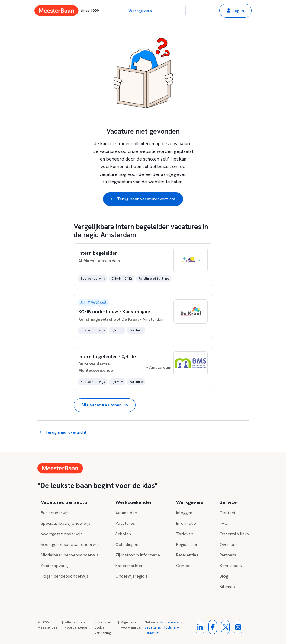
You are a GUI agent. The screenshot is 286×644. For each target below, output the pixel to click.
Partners (228, 555)
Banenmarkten (129, 566)
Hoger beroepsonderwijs (65, 576)
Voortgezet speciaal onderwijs (70, 544)
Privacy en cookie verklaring (103, 628)
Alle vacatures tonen (105, 405)
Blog (224, 576)
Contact (184, 566)
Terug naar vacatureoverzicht (143, 199)
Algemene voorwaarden (132, 625)
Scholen (123, 534)
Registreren (187, 544)
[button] (235, 11)
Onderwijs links (234, 534)
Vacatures (125, 523)
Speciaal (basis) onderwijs (66, 523)
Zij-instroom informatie (138, 555)
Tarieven (185, 534)
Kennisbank (231, 566)
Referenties (187, 555)
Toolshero (171, 627)
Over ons (229, 544)
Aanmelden (126, 513)
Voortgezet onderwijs (62, 534)
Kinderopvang (54, 566)
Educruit (152, 633)
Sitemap (227, 587)
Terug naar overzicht (63, 432)
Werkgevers (140, 11)
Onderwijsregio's (132, 576)
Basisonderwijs (55, 513)
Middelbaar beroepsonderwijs (70, 555)
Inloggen (184, 513)
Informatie (186, 523)
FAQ (224, 523)
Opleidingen (127, 544)
